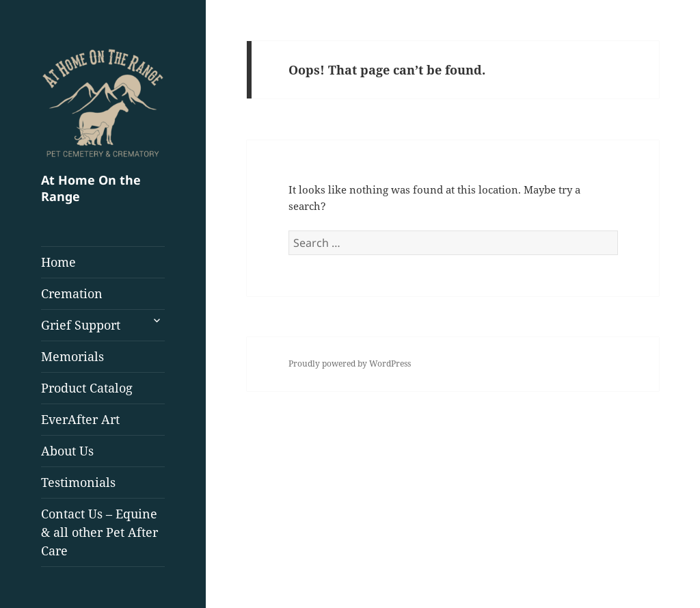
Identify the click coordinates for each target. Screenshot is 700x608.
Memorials (72, 356)
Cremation (72, 293)
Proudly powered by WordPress (350, 364)
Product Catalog (87, 388)
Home (58, 262)
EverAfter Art (80, 419)
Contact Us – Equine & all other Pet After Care (99, 532)
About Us (67, 451)
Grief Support (81, 325)
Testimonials (78, 482)
